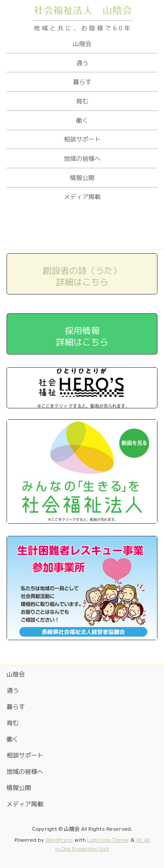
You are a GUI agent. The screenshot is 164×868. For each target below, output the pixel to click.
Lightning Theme (108, 840)
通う (82, 63)
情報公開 (82, 178)
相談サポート (82, 139)
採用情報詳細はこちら (82, 336)
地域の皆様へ (82, 158)
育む (82, 101)
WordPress (59, 840)
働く (82, 120)
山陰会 (82, 44)
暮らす (82, 82)
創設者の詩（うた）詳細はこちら (82, 276)
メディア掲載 (82, 197)
